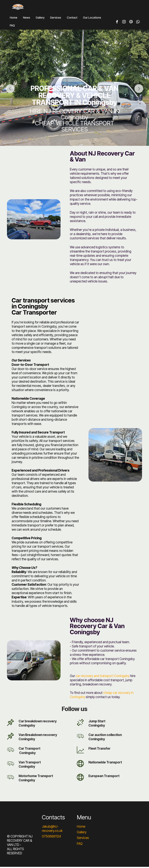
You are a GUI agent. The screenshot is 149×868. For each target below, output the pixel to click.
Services (56, 19)
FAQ (12, 27)
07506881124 (51, 837)
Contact (72, 19)
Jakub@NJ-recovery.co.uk (52, 830)
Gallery (40, 19)
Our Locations (92, 19)
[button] (10, 90)
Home (14, 19)
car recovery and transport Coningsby (102, 677)
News (27, 19)
